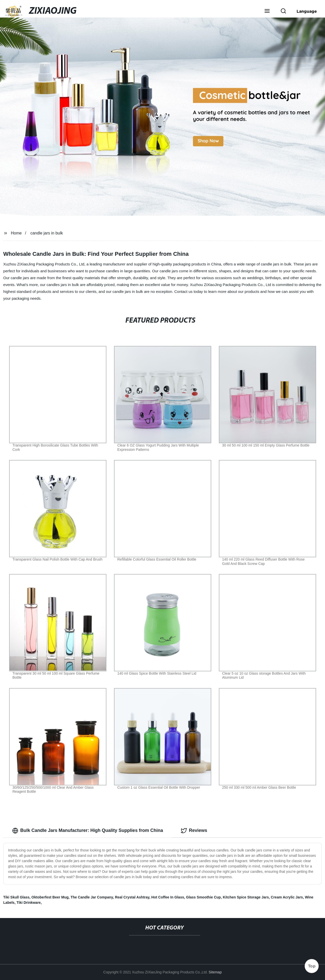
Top (312, 965)
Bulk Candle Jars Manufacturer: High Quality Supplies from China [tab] (88, 831)
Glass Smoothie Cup (204, 897)
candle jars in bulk (47, 233)
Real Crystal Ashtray (132, 897)
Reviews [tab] (194, 831)
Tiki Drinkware (29, 903)
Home (16, 233)
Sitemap (215, 972)
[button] (267, 11)
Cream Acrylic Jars (287, 897)
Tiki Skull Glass (16, 897)
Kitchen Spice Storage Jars (246, 897)
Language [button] (307, 11)
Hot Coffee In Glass (168, 897)
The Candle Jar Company (92, 897)
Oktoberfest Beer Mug (50, 897)
